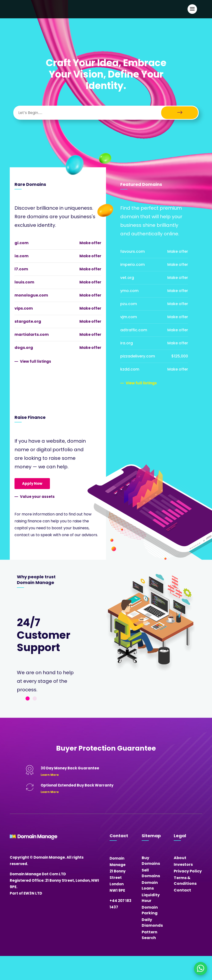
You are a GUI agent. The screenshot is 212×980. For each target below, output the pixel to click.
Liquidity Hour (151, 898)
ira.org (127, 343)
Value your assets (37, 497)
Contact (182, 890)
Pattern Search (149, 935)
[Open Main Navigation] (192, 9)
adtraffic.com (134, 330)
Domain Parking (150, 910)
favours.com (132, 251)
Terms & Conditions (185, 881)
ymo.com (129, 291)
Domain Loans (150, 885)
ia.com (22, 256)
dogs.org (24, 348)
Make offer (90, 243)
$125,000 (180, 356)
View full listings (36, 361)
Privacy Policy (188, 871)
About (180, 858)
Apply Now (32, 483)
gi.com (22, 243)
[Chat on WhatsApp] (201, 969)
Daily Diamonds (152, 923)
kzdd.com (130, 369)
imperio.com (132, 265)
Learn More (50, 775)
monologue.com (31, 295)
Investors (183, 864)
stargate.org (28, 321)
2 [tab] (35, 699)
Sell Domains (151, 873)
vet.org (127, 278)
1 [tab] (28, 699)
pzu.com (129, 304)
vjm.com (129, 317)
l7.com (21, 269)
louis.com (24, 282)
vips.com (24, 308)
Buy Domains (151, 861)
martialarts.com (32, 334)
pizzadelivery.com (138, 356)
